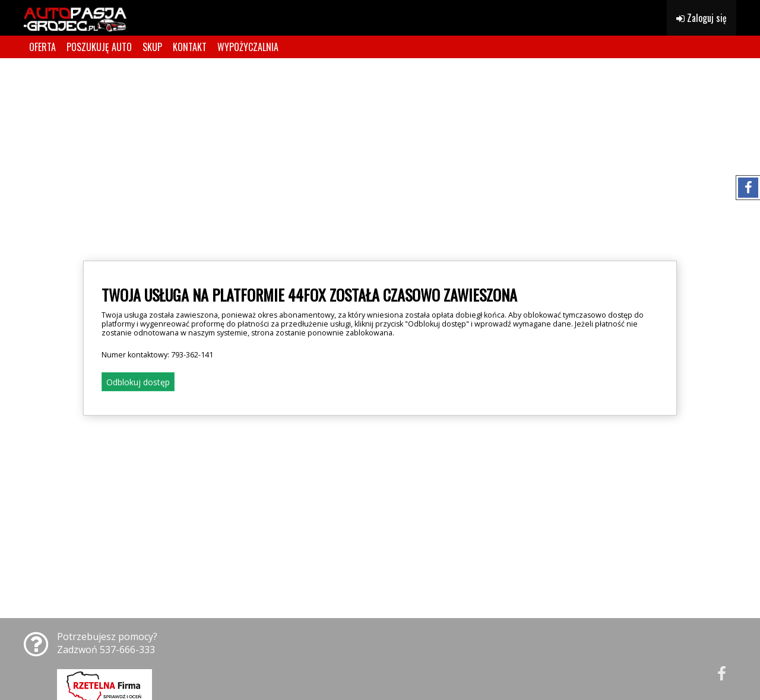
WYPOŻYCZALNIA (248, 47)
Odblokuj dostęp (138, 382)
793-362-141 (192, 355)
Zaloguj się (702, 18)
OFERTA (42, 47)
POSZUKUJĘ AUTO (99, 47)
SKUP (152, 47)
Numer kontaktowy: (157, 355)
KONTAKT (190, 47)
